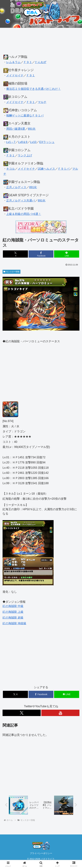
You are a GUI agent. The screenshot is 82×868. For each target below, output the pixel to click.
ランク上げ (25, 155)
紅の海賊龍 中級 (13, 606)
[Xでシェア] (15, 254)
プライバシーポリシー (41, 853)
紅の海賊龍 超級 (13, 618)
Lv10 (33, 142)
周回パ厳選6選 (16, 129)
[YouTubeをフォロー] (60, 713)
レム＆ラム (13, 62)
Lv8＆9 (23, 142)
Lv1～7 (11, 142)
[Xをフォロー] (22, 713)
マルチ (42, 102)
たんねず (41, 62)
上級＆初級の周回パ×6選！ (24, 214)
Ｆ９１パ (64, 169)
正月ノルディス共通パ (21, 201)
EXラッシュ (47, 142)
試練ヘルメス (46, 169)
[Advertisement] (41, 43)
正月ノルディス (16, 187)
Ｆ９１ (28, 62)
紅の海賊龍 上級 (13, 612)
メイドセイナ (15, 75)
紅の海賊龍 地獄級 (14, 623)
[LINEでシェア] (67, 254)
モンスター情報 (11, 272)
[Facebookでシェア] (41, 254)
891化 (32, 129)
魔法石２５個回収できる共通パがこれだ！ (34, 89)
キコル (11, 169)
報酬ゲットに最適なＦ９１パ (25, 116)
